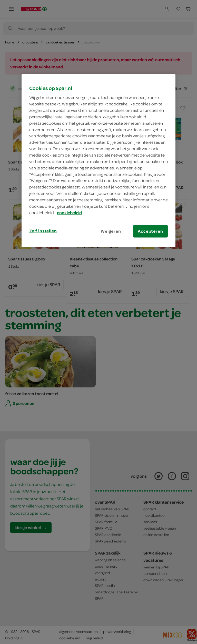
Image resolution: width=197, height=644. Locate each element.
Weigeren (111, 231)
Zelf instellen (43, 231)
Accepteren (150, 231)
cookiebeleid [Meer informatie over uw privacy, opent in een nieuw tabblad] (69, 212)
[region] (98, 160)
